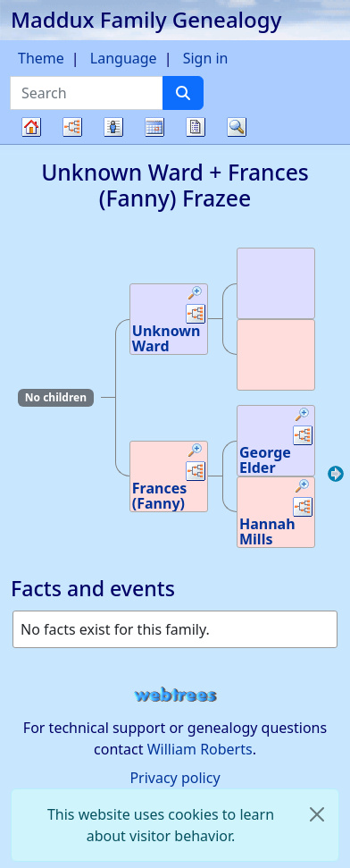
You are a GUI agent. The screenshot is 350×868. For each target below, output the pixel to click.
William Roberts (200, 749)
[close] (317, 814)
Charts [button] (72, 127)
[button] (196, 295)
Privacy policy (175, 778)
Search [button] (237, 127)
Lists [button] (113, 127)
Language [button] (124, 58)
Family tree (31, 143)
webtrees (175, 695)
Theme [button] (41, 58)
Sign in (206, 58)
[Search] (183, 93)
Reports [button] (196, 127)
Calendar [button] (154, 127)
